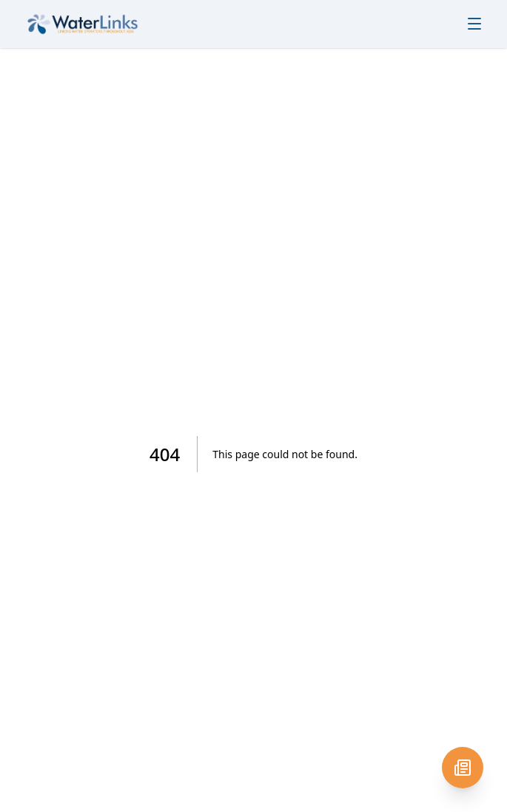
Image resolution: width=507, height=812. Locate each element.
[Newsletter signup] (463, 768)
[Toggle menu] (474, 24)
